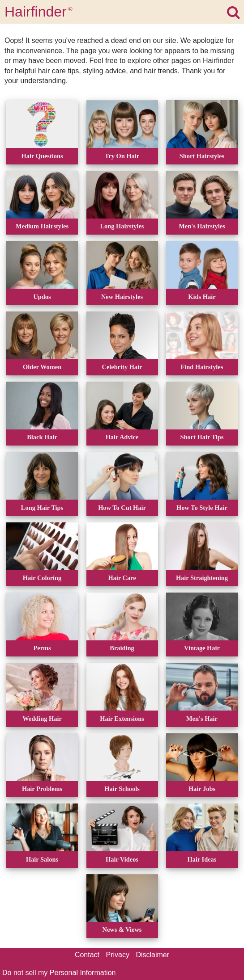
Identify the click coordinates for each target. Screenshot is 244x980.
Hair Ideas (202, 859)
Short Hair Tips (202, 437)
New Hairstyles (122, 297)
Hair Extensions (122, 719)
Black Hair (42, 437)
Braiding (122, 648)
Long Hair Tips (42, 508)
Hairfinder (39, 12)
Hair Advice (122, 437)
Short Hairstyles (202, 156)
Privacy (118, 955)
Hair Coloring (42, 578)
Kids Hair (202, 297)
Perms (42, 648)
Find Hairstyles (202, 367)
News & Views (122, 930)
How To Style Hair (202, 508)
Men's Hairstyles (202, 226)
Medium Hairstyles (42, 226)
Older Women (42, 367)
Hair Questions (42, 156)
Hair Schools (122, 789)
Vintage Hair (202, 648)
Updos (42, 297)
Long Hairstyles (122, 226)
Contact (87, 955)
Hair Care (122, 578)
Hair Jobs (202, 789)
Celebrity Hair (122, 367)
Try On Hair (122, 156)
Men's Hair (202, 719)
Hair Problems (42, 789)
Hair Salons (42, 859)
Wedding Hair (42, 719)
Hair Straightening (202, 578)
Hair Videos (122, 859)
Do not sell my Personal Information (59, 973)
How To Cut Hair (122, 508)
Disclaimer (152, 955)
